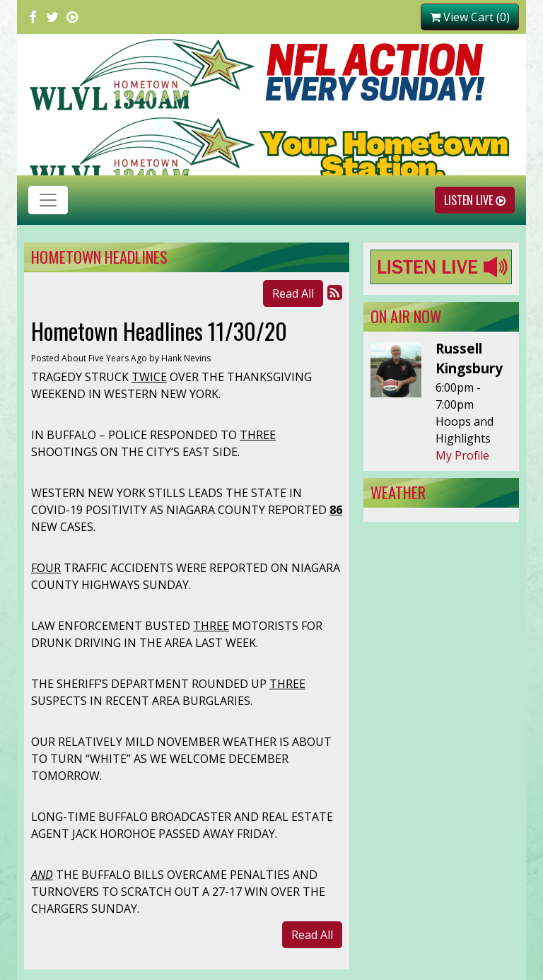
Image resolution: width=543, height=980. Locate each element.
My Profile (462, 455)
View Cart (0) (470, 17)
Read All (293, 293)
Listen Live (475, 200)
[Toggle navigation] (48, 200)
